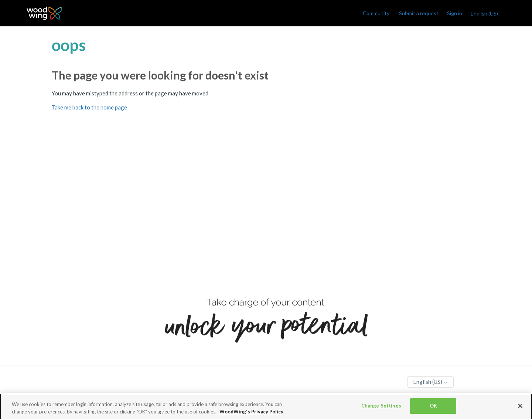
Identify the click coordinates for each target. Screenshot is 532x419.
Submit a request (419, 13)
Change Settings (381, 407)
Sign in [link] (455, 13)
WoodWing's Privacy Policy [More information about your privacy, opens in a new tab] (251, 413)
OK (433, 407)
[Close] (520, 407)
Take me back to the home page (89, 107)
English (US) (484, 13)
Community (376, 13)
